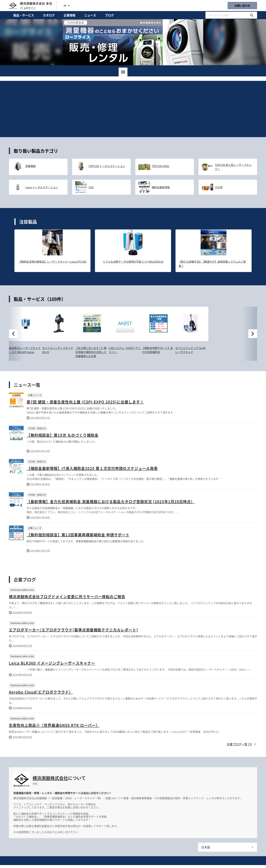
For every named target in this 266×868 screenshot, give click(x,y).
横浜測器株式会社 (50, 778)
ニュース (90, 15)
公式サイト (28, 8)
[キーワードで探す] (252, 15)
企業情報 (69, 15)
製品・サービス (24, 15)
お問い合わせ (242, 6)
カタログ (49, 15)
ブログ (109, 15)
